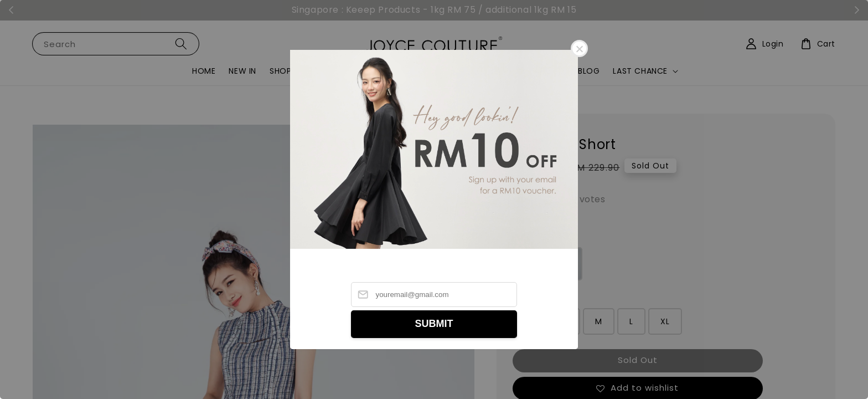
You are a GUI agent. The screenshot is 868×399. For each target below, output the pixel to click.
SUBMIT (434, 324)
